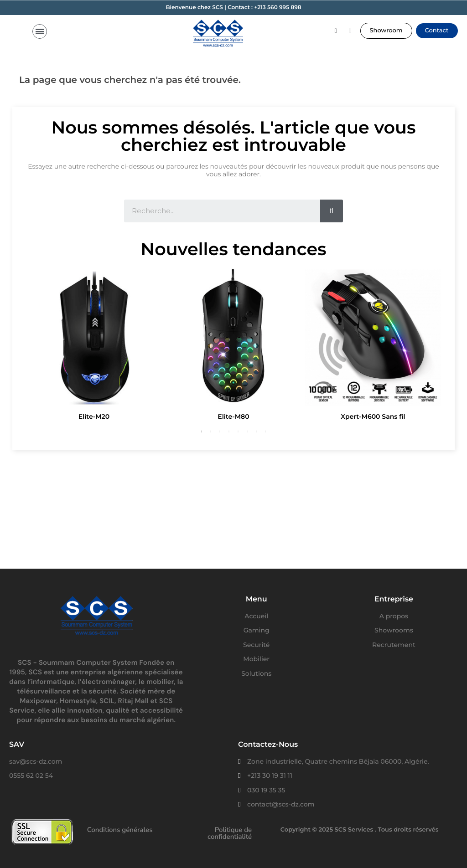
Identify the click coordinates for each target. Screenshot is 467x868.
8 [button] (265, 431)
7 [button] (256, 431)
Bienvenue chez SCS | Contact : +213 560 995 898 (233, 8)
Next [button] (429, 346)
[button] (386, 31)
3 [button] (220, 431)
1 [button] (202, 431)
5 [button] (238, 431)
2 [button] (211, 431)
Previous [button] (38, 346)
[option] (94, 346)
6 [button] (247, 431)
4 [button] (229, 431)
